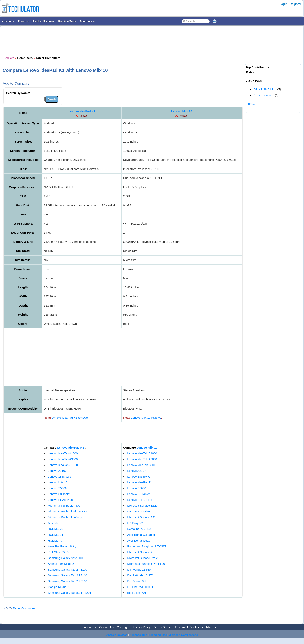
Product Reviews (44, 21)
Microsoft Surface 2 (140, 552)
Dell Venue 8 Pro (138, 581)
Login (283, 4)
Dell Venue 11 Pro (139, 570)
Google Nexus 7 (58, 587)
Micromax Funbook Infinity (65, 517)
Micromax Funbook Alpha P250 (68, 511)
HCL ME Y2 (55, 529)
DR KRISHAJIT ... (265, 89)
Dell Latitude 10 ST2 (140, 575)
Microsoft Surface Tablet (143, 506)
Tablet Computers (24, 608)
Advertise (211, 627)
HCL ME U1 (56, 535)
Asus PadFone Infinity (62, 546)
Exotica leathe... (264, 95)
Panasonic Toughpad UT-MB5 (146, 546)
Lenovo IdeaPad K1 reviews (70, 418)
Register (295, 4)
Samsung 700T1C (139, 529)
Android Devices (117, 635)
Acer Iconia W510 (139, 540)
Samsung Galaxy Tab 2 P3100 (67, 570)
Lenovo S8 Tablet (59, 494)
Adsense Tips (138, 635)
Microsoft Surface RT (141, 517)
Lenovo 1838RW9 (60, 477)
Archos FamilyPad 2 (61, 564)
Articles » (8, 21)
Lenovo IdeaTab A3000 (63, 459)
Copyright (123, 627)
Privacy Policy (142, 627)
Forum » (23, 21)
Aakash (53, 523)
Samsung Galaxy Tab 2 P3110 (67, 575)
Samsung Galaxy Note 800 (65, 558)
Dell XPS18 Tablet (139, 511)
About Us (90, 627)
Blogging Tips (158, 635)
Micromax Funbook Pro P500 (146, 564)
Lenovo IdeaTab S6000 (63, 465)
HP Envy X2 (135, 523)
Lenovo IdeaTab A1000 (63, 453)
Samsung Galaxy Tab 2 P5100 (67, 581)
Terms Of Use (163, 627)
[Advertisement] (123, 40)
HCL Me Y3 (55, 540)
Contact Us (106, 627)
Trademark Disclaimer (189, 627)
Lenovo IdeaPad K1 (82, 111)
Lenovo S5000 (57, 488)
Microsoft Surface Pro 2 (142, 558)
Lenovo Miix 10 (182, 111)
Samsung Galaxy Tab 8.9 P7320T (70, 593)
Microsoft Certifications (183, 635)
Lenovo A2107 (57, 471)
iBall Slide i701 (137, 593)
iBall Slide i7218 (58, 552)
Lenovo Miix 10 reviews (146, 418)
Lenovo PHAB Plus (60, 500)
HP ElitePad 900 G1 (140, 587)
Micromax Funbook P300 (64, 506)
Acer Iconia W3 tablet (141, 535)
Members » (87, 21)
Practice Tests (67, 21)
